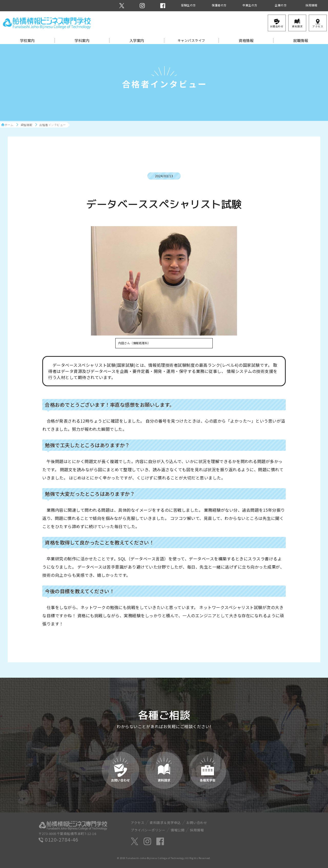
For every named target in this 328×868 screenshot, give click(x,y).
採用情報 (311, 5)
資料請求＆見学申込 (165, 823)
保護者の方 (219, 5)
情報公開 (178, 830)
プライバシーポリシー (148, 830)
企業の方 (281, 5)
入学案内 (137, 40)
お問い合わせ (197, 823)
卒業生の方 (250, 5)
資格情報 (246, 40)
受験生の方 (188, 5)
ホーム (9, 125)
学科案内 (82, 40)
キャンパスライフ (191, 40)
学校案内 (27, 40)
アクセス (137, 823)
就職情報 (301, 40)
